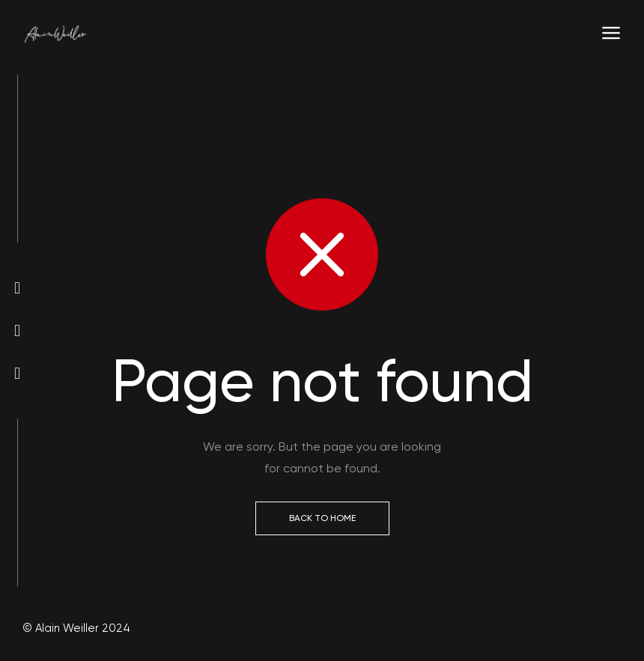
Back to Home (322, 518)
